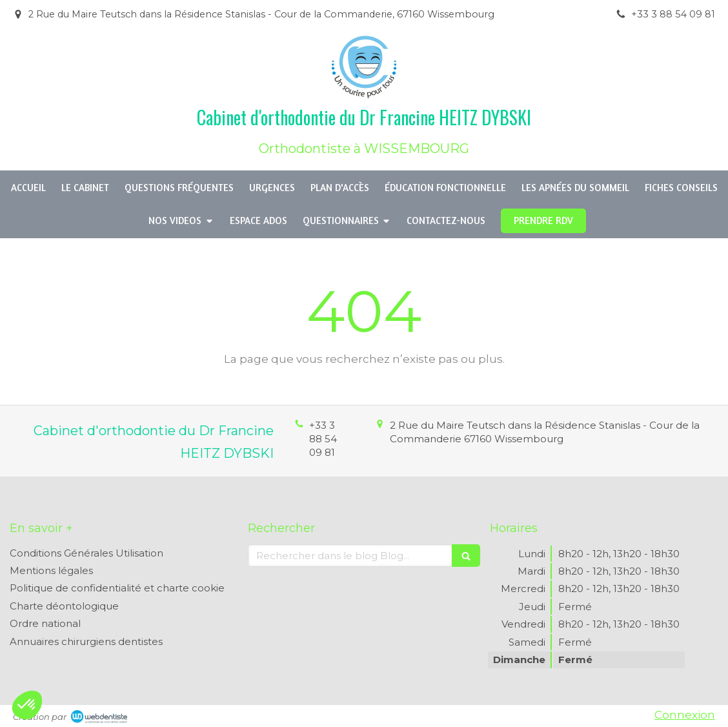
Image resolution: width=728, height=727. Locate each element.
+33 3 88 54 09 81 (323, 439)
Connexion (685, 715)
